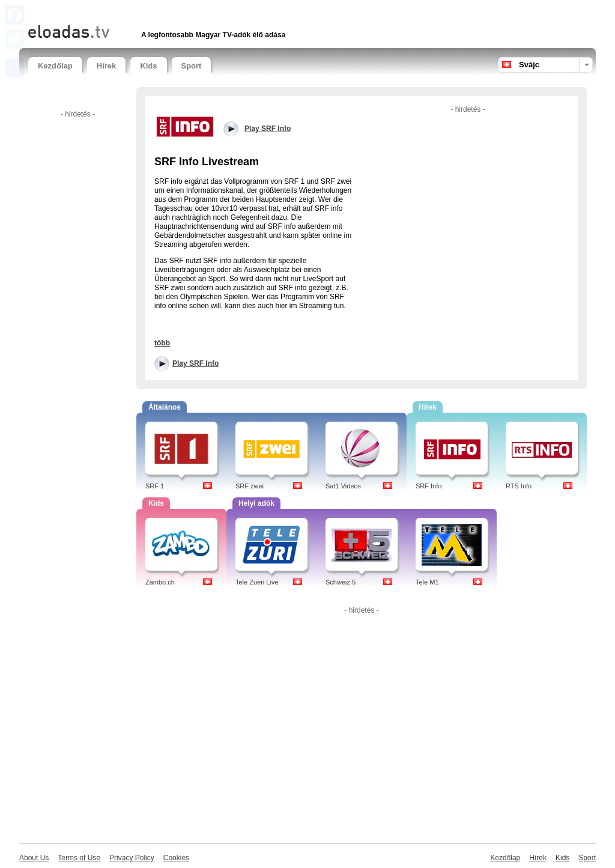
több (162, 343)
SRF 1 (155, 486)
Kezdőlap (55, 66)
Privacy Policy (132, 858)
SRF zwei (250, 486)
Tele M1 (427, 582)
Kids (148, 66)
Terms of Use (79, 858)
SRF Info (429, 486)
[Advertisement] (169, 11)
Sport (192, 66)
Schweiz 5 (341, 582)
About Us (34, 858)
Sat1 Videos (343, 486)
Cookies (176, 858)
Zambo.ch (160, 582)
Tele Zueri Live (257, 582)
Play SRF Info (195, 363)
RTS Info (519, 486)
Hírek (107, 66)
